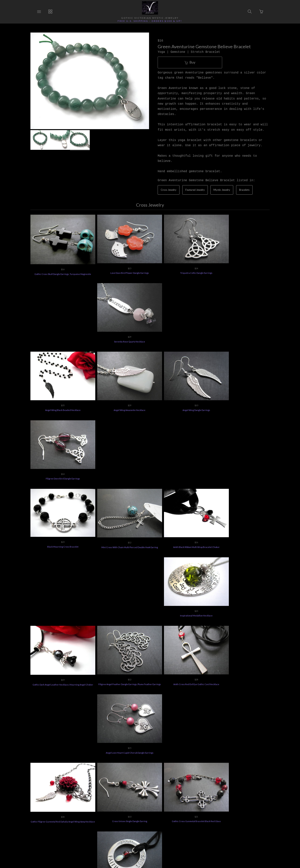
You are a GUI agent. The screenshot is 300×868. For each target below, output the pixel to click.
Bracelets (244, 190)
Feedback (228, 812)
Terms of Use (207, 812)
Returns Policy (97, 812)
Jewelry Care (160, 812)
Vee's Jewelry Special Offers (129, 812)
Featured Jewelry (195, 190)
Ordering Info (73, 812)
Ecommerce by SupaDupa (154, 850)
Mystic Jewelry (222, 190)
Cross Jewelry (169, 190)
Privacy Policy (183, 812)
